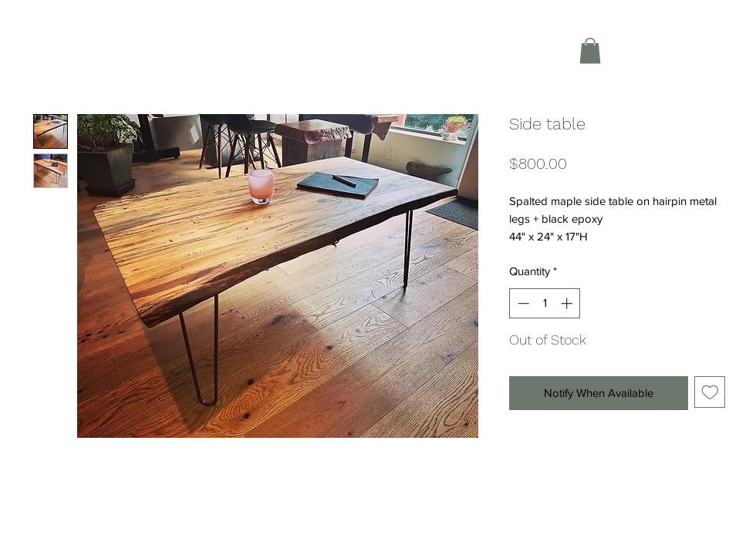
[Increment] (568, 303)
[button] (590, 50)
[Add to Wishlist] (710, 392)
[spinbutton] (545, 303)
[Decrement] (522, 303)
